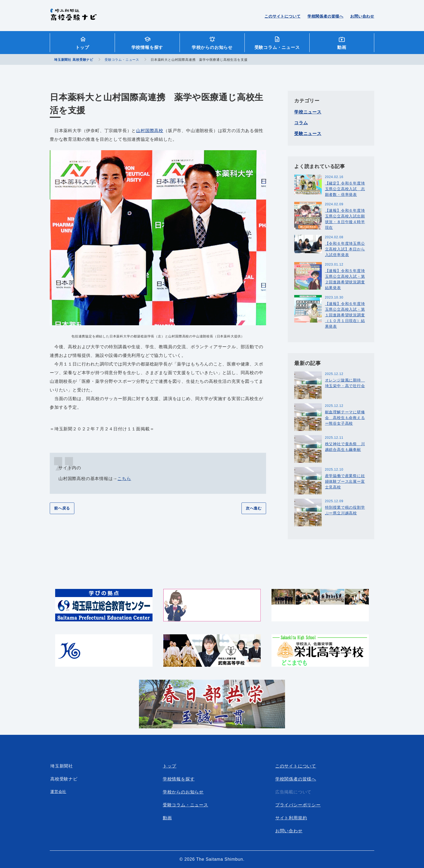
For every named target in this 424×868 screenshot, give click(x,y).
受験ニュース (308, 134)
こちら (124, 479)
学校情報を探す (147, 47)
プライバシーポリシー (298, 805)
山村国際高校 (150, 131)
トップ (82, 47)
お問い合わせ (362, 16)
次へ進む (254, 508)
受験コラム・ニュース (277, 47)
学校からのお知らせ (212, 47)
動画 (342, 47)
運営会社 (58, 792)
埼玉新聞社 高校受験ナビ (73, 18)
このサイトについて (282, 16)
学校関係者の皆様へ (325, 16)
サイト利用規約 (291, 818)
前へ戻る (62, 508)
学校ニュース (308, 112)
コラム (301, 123)
